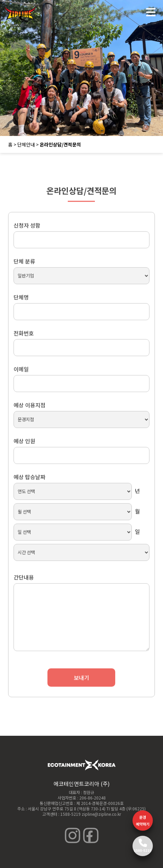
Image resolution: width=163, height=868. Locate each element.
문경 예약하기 (143, 821)
